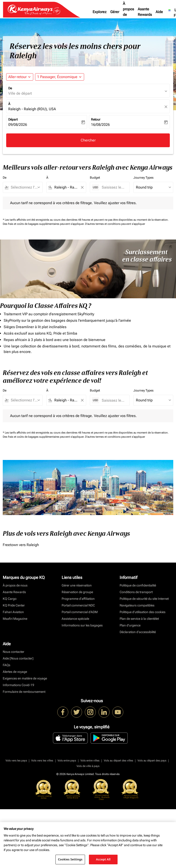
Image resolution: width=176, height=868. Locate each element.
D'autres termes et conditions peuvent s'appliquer (115, 224)
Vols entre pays (67, 761)
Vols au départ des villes (118, 761)
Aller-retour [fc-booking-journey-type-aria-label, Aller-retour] (17, 77)
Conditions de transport (136, 592)
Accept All (103, 859)
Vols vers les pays (16, 761)
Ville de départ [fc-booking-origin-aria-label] (20, 93)
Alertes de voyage (15, 672)
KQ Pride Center (14, 605)
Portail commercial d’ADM (80, 612)
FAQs (7, 665)
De (10, 88)
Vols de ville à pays (88, 766)
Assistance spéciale (75, 619)
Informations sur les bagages (82, 625)
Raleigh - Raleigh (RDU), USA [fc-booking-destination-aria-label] (32, 109)
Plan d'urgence (130, 625)
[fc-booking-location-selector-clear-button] (167, 107)
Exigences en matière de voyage (25, 678)
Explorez (100, 12)
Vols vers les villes (42, 761)
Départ (13, 119)
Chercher (88, 140)
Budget (95, 178)
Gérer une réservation (77, 585)
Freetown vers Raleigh (21, 545)
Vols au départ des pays (152, 761)
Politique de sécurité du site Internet (144, 599)
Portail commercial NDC (78, 605)
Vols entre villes (90, 761)
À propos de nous (128, 12)
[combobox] (25, 187)
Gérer (115, 12)
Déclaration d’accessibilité (138, 632)
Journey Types (143, 178)
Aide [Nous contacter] (18, 658)
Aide (159, 12)
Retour (96, 119)
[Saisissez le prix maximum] (113, 187)
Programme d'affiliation (78, 599)
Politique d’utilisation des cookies (143, 612)
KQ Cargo (10, 599)
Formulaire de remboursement (24, 692)
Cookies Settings (70, 859)
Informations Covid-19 (18, 685)
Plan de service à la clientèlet (139, 619)
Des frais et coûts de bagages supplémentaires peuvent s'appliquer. (44, 224)
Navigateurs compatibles (137, 605)
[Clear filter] (82, 187)
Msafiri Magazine (15, 619)
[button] (60, 77)
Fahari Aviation (13, 612)
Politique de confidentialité (138, 585)
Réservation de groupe (77, 592)
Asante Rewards (145, 12)
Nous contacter (14, 652)
